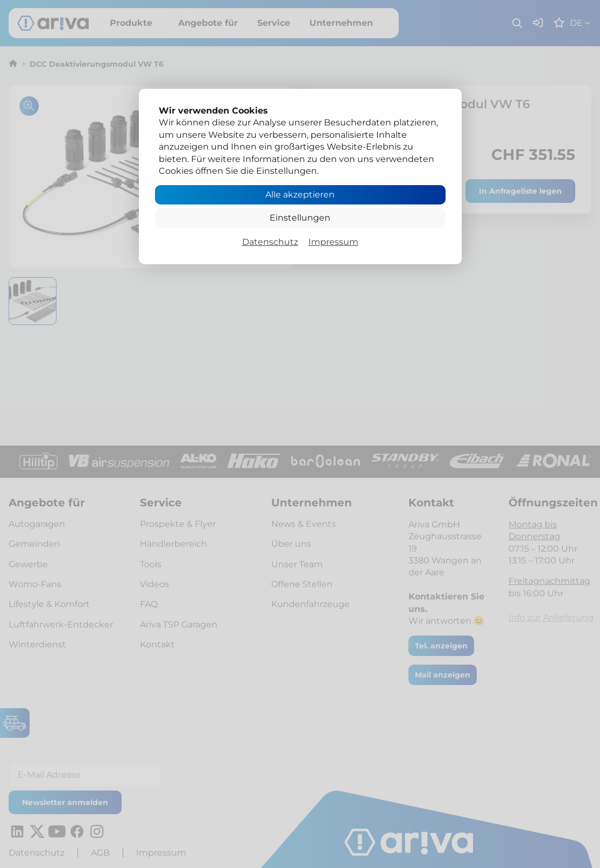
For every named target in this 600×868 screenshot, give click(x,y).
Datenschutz (270, 242)
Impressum (333, 242)
